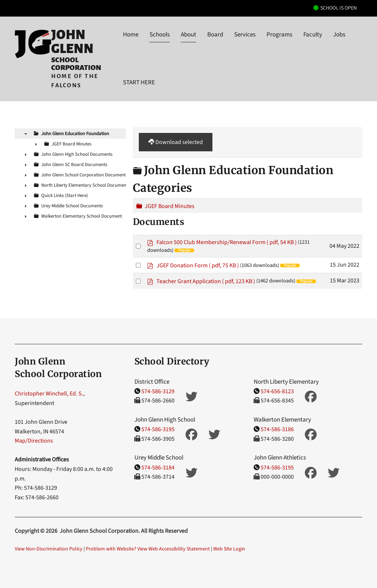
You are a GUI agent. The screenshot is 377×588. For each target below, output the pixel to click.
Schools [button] (160, 35)
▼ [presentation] (26, 134)
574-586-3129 (158, 391)
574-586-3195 (158, 429)
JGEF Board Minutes (170, 206)
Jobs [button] (339, 35)
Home (131, 35)
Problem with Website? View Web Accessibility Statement (148, 549)
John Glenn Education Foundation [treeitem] (75, 134)
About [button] (188, 35)
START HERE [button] (139, 82)
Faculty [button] (313, 35)
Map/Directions (34, 441)
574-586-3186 (277, 429)
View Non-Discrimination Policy (49, 549)
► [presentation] (36, 144)
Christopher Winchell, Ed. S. (49, 394)
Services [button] (245, 35)
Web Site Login (229, 549)
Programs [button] (279, 35)
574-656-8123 (277, 391)
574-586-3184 (158, 468)
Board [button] (215, 35)
